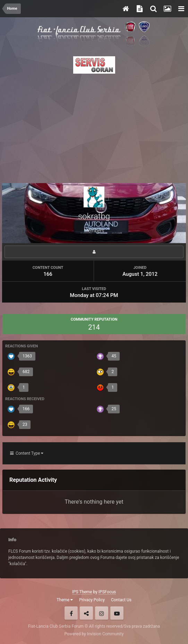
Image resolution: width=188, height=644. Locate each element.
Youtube (117, 613)
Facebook (71, 613)
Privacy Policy (92, 600)
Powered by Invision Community (94, 634)
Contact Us (121, 600)
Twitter (86, 613)
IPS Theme (82, 592)
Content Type (27, 453)
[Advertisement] (94, 126)
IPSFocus (107, 592)
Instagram (102, 613)
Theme (65, 600)
